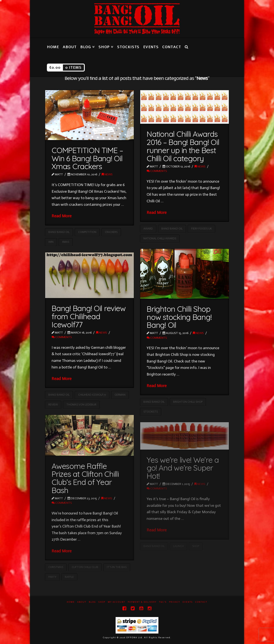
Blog (92, 602)
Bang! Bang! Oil (59, 232)
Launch (178, 546)
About (82, 602)
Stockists (151, 412)
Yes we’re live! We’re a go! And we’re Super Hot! (183, 468)
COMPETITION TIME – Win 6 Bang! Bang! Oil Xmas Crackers (87, 158)
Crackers (111, 232)
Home (71, 602)
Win (51, 242)
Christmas (56, 567)
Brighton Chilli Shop (188, 402)
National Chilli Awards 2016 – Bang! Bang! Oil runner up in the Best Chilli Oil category (183, 146)
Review (53, 405)
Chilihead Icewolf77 (92, 395)
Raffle (69, 577)
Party (52, 577)
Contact (201, 602)
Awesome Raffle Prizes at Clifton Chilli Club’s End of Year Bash (85, 478)
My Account (117, 602)
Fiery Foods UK (201, 229)
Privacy (175, 602)
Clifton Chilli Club (85, 567)
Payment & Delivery (142, 602)
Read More (62, 216)
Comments (157, 171)
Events (188, 602)
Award (148, 229)
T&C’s (163, 602)
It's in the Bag (117, 567)
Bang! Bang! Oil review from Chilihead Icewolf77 (89, 316)
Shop (196, 546)
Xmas (66, 242)
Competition (87, 232)
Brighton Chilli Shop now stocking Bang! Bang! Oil (179, 317)
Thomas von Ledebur (81, 405)
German (120, 395)
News (107, 174)
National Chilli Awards (160, 238)
